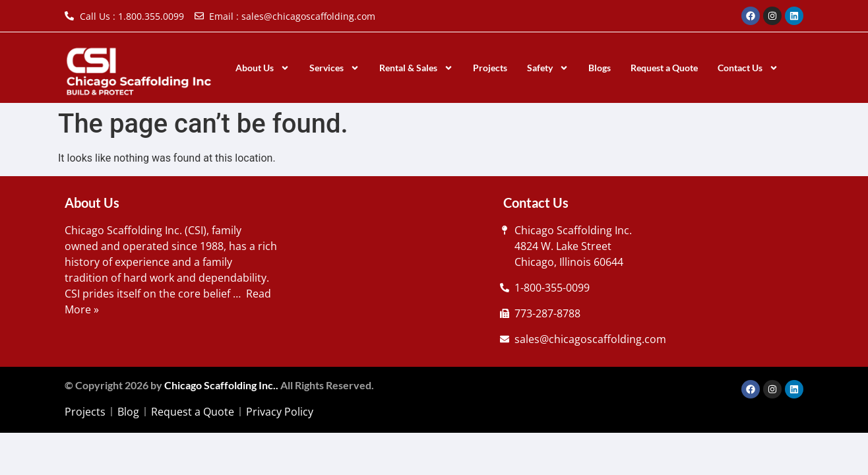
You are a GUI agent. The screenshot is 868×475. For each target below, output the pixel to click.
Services (334, 68)
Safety (548, 68)
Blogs (600, 68)
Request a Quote (664, 68)
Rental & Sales (416, 68)
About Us (263, 68)
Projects (490, 68)
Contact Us (748, 68)
